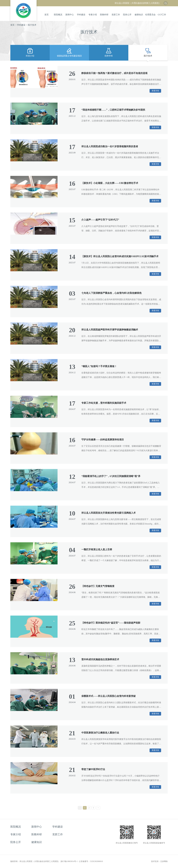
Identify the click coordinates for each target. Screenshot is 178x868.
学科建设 (81, 15)
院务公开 (127, 15)
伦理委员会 (150, 15)
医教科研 (104, 15)
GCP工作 (162, 15)
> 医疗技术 (31, 25)
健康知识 (139, 15)
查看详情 (155, 91)
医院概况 (58, 15)
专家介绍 (93, 15)
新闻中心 (70, 15)
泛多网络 (164, 861)
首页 (47, 15)
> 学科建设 (20, 25)
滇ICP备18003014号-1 (69, 861)
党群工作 (116, 15)
